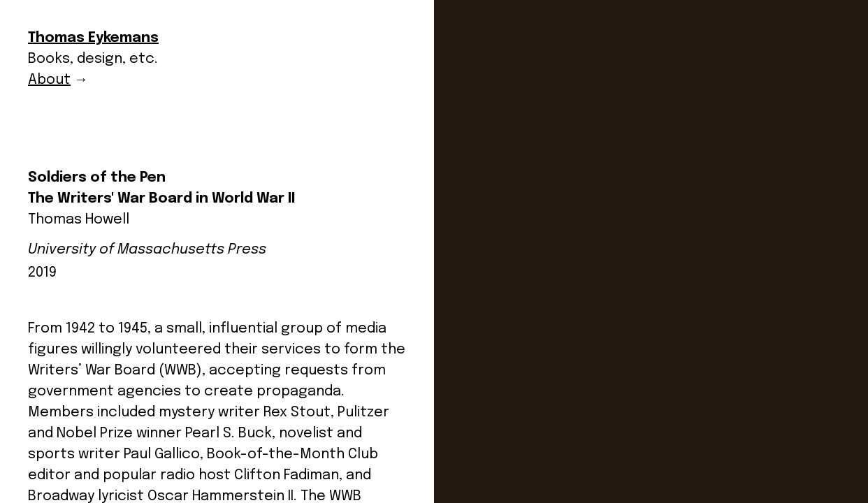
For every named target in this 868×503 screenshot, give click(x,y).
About (49, 80)
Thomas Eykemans (93, 38)
